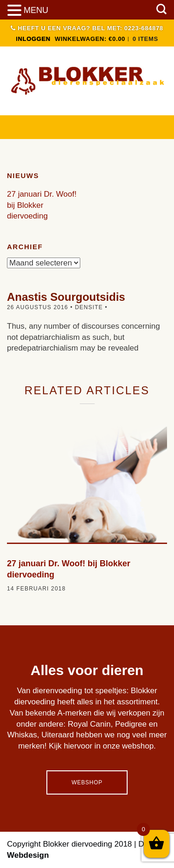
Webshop (87, 782)
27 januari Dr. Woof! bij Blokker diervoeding (42, 205)
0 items (145, 39)
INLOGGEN (33, 39)
